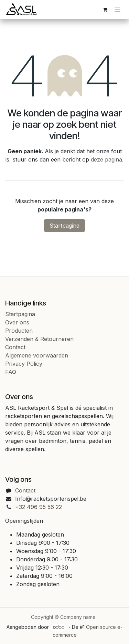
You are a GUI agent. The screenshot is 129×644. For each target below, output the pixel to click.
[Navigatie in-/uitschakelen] (117, 10)
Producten (19, 331)
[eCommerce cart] (105, 10)
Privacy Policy (24, 364)
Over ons (17, 322)
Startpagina (64, 226)
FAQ (11, 372)
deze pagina (106, 159)
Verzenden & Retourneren (39, 339)
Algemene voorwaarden (37, 355)
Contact (15, 347)
